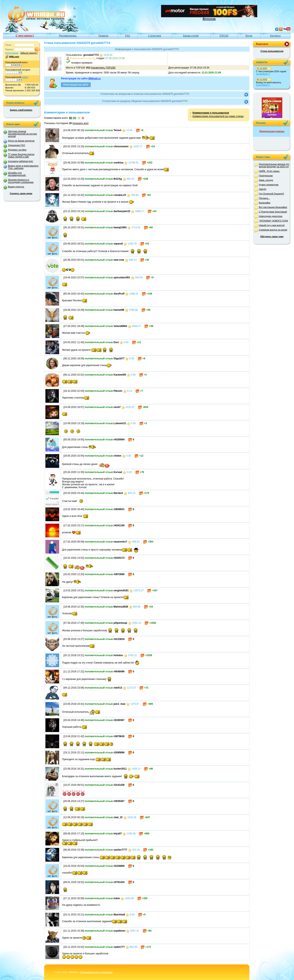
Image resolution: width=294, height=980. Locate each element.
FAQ (128, 36)
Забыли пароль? (29, 53)
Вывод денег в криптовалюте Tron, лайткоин (23, 167)
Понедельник (266, 176)
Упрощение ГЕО (17, 145)
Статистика (155, 36)
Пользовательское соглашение (96, 972)
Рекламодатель (68, 36)
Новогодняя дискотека (271, 216)
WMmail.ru (94, 79)
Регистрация (12, 53)
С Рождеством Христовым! (273, 212)
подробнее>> (263, 74)
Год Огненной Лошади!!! (272, 194)
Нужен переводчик (269, 185)
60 (71, 118)
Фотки (249, 36)
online (25, 77)
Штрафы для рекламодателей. (17, 174)
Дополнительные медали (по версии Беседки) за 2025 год (274, 165)
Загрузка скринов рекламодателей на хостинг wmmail (22, 134)
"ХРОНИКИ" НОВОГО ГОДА (273, 221)
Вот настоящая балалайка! (273, 207)
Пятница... (264, 198)
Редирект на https (17, 150)
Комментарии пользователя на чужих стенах (218, 116)
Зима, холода (266, 180)
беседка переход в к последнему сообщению (21, 181)
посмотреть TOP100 (103, 68)
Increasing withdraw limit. (21, 161)
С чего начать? (25, 36)
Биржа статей (191, 36)
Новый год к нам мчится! (272, 225)
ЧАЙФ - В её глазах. (269, 171)
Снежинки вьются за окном (273, 230)
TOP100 (224, 36)
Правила (103, 36)
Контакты (275, 36)
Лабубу (263, 189)
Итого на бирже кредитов (21, 141)
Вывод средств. (16, 187)
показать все (80, 123)
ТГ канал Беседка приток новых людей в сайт (21, 155)
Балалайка (265, 203)
